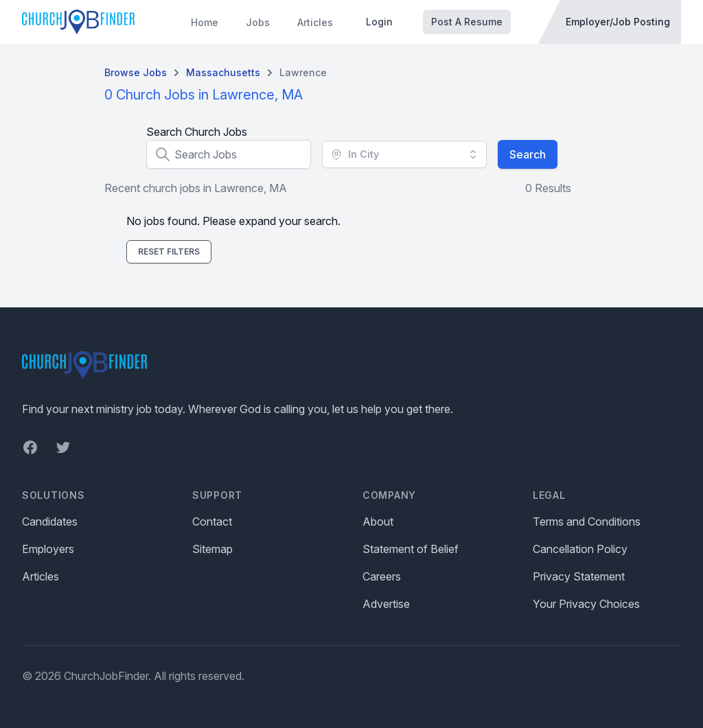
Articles (315, 22)
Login (379, 22)
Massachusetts (223, 72)
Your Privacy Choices (586, 604)
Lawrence (303, 72)
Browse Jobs (136, 72)
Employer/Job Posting (618, 22)
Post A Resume (467, 22)
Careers (382, 576)
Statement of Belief (411, 549)
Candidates (50, 521)
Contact (212, 521)
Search (528, 154)
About (378, 521)
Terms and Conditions (587, 521)
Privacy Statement (579, 576)
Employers (48, 549)
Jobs (258, 22)
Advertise (386, 604)
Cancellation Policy (580, 549)
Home (205, 22)
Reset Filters (169, 251)
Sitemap (212, 549)
